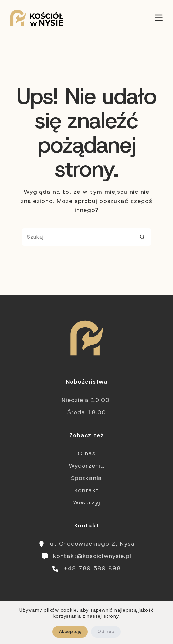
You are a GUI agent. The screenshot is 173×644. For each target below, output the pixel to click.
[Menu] (159, 18)
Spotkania (86, 478)
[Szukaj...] (77, 237)
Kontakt (87, 490)
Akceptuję (70, 632)
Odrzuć (106, 632)
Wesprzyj (87, 502)
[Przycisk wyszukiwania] (142, 237)
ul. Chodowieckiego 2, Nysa (92, 544)
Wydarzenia (86, 466)
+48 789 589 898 (92, 568)
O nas (87, 453)
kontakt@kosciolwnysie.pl (92, 556)
